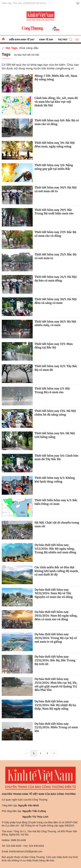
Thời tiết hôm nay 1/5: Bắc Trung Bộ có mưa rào (52, 390)
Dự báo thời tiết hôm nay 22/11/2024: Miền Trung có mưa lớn (56, 727)
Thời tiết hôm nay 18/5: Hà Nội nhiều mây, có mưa (55, 323)
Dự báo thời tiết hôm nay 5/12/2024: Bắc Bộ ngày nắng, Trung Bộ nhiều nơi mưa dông (55, 549)
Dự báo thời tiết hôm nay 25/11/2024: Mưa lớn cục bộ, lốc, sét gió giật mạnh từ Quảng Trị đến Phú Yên (56, 684)
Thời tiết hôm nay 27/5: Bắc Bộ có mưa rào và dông (55, 234)
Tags (6, 54)
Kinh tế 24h (46, 40)
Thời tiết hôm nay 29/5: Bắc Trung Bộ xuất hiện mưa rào (54, 212)
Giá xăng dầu (30, 48)
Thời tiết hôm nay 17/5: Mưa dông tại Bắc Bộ (54, 346)
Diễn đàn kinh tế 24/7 (22, 40)
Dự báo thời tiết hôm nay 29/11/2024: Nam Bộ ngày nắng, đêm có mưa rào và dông (56, 616)
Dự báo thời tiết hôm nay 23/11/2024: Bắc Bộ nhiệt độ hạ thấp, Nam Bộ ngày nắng (55, 705)
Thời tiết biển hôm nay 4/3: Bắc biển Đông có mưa (56, 502)
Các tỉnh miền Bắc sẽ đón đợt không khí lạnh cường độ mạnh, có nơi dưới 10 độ (57, 571)
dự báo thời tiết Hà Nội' (27, 55)
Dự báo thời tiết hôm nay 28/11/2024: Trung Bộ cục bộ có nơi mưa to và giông (56, 638)
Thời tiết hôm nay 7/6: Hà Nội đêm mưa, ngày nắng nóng (55, 145)
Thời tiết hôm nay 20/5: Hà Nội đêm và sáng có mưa (56, 301)
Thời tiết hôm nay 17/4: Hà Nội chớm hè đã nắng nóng (55, 413)
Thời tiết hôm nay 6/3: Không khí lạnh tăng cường (55, 480)
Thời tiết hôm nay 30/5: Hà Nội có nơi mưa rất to (56, 189)
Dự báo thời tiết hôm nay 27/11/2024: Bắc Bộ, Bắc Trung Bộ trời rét (55, 660)
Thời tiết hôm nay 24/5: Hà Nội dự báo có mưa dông (56, 279)
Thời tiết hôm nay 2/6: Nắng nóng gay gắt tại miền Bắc (54, 167)
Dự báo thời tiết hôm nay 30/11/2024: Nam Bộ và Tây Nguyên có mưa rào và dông (54, 593)
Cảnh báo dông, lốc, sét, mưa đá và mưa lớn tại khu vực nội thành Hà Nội (56, 102)
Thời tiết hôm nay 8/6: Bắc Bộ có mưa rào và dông (57, 122)
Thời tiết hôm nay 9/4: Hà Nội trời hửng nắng (55, 435)
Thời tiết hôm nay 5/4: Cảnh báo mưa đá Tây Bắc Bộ (56, 457)
